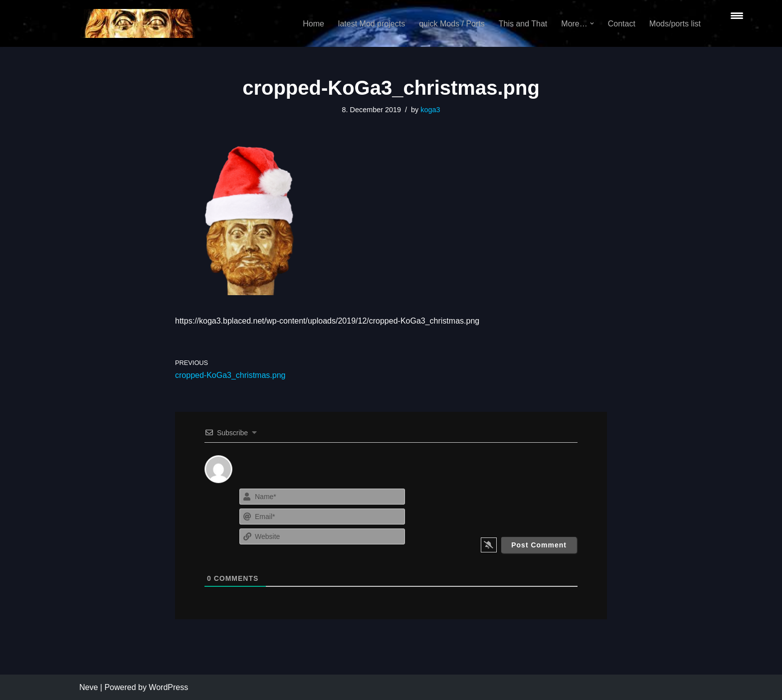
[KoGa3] (137, 23)
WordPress (168, 687)
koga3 (430, 110)
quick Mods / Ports (452, 24)
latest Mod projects (372, 24)
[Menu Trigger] (737, 15)
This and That (523, 24)
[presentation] (517, 506)
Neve (89, 687)
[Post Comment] (539, 545)
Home (313, 24)
